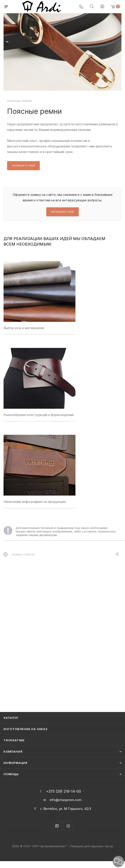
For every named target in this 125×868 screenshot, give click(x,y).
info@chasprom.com (66, 800)
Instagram (68, 826)
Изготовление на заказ (26, 729)
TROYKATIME (14, 740)
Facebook (57, 826)
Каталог (11, 718)
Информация (15, 763)
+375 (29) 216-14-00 (63, 791)
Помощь (11, 774)
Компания (13, 752)
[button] (118, 861)
